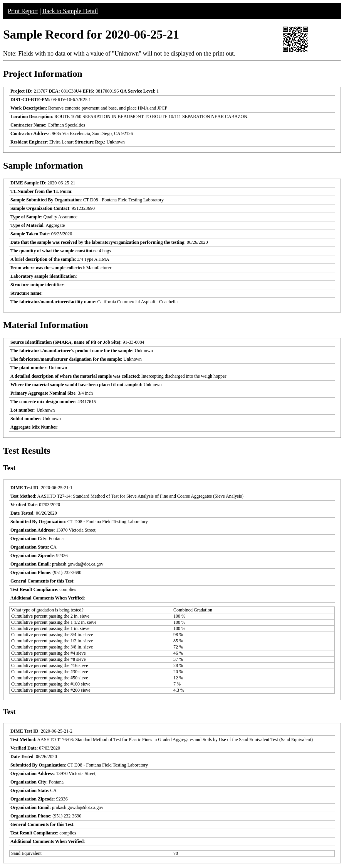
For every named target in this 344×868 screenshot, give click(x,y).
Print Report (23, 11)
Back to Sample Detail (70, 11)
